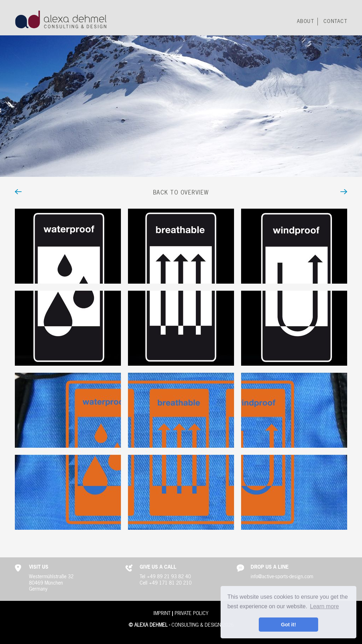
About (306, 22)
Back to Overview (181, 193)
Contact (335, 22)
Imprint (162, 614)
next (314, 193)
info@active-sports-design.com (282, 577)
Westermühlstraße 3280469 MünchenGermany (51, 583)
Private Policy (192, 614)
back (48, 193)
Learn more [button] (325, 606)
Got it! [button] (288, 625)
